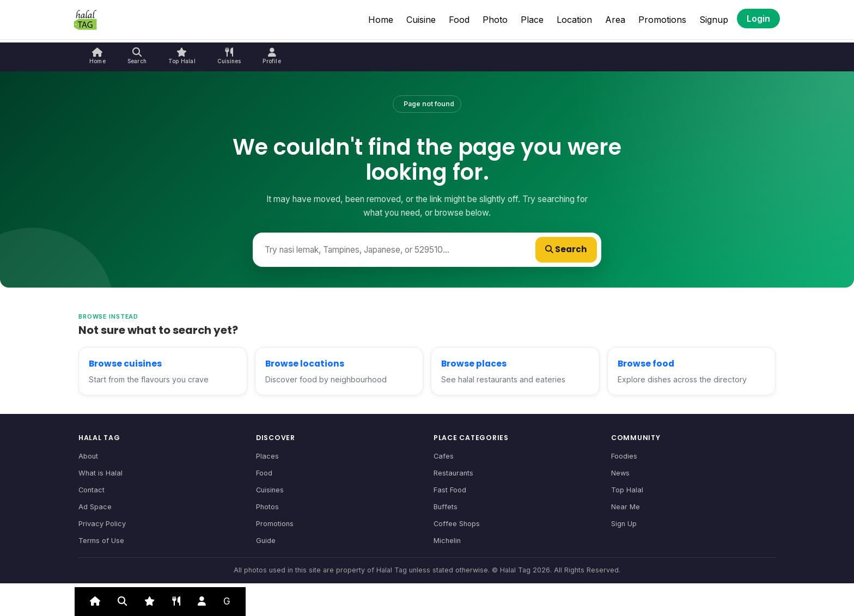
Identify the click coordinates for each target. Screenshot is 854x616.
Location (574, 20)
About (88, 456)
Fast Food (450, 490)
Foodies (624, 456)
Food (459, 20)
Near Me (626, 507)
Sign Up (624, 524)
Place (532, 20)
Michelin (447, 541)
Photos (267, 507)
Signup (714, 20)
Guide (266, 541)
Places (267, 456)
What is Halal (100, 473)
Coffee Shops (457, 524)
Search (566, 249)
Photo (495, 20)
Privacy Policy (102, 524)
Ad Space (95, 507)
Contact (91, 490)
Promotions (662, 20)
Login (758, 19)
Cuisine (421, 20)
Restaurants (453, 473)
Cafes (444, 456)
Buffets (446, 507)
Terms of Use (101, 541)
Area (615, 20)
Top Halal (627, 490)
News (620, 473)
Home (381, 20)
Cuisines (270, 490)
